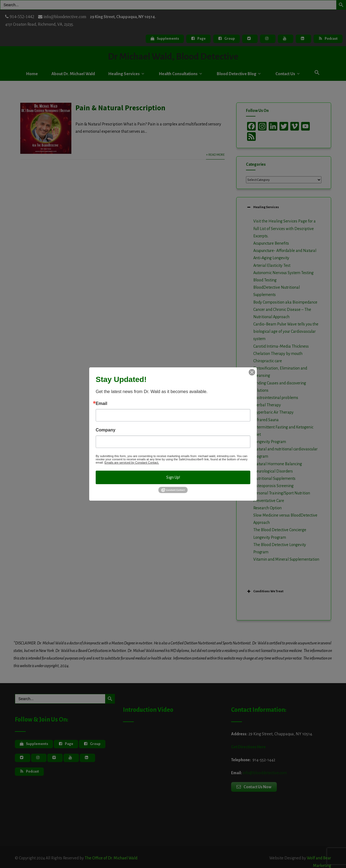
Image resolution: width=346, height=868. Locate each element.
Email (102, 404)
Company (106, 430)
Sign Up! (173, 477)
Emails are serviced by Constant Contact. (132, 463)
